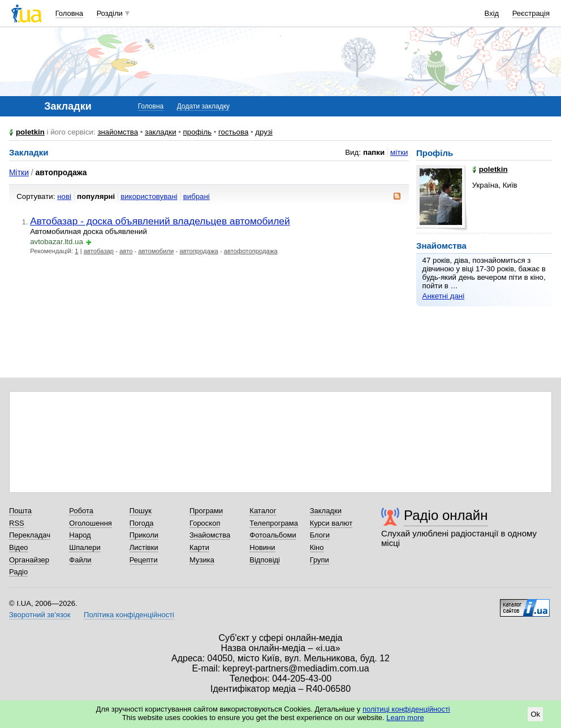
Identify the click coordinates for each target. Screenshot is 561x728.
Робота (81, 511)
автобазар (99, 251)
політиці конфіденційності (406, 709)
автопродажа (198, 251)
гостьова (233, 132)
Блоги (320, 535)
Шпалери (85, 547)
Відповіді (265, 560)
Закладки (326, 511)
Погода (142, 523)
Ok (535, 714)
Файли (80, 560)
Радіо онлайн (446, 515)
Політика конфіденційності (129, 615)
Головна (69, 13)
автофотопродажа (251, 251)
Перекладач (30, 535)
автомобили (156, 251)
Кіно (317, 547)
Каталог (263, 511)
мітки (399, 152)
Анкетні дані (444, 296)
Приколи (144, 535)
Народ (80, 535)
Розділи (110, 13)
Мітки (19, 172)
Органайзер (29, 560)
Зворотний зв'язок (40, 615)
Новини (262, 547)
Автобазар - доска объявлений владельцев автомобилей (160, 221)
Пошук (141, 511)
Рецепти (144, 560)
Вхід (492, 13)
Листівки (144, 547)
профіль (197, 132)
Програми (206, 511)
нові (64, 196)
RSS (17, 523)
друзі (264, 132)
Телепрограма (274, 523)
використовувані (149, 196)
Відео (19, 547)
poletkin (30, 132)
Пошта (20, 511)
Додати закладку (203, 106)
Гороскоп (205, 523)
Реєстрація (531, 13)
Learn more (405, 718)
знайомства (118, 132)
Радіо (18, 572)
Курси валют (331, 523)
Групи (320, 560)
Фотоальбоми (273, 535)
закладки (161, 132)
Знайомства (210, 535)
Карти (199, 547)
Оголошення (90, 523)
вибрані (197, 196)
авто (126, 251)
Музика (202, 560)
